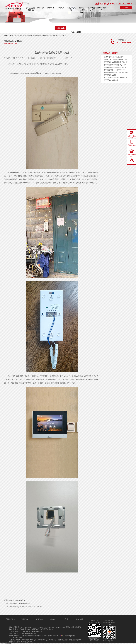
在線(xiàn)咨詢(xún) (132, 137)
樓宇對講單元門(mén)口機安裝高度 (115, 78)
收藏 (126, 8)
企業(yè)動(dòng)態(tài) (60, 29)
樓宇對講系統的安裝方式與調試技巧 (116, 72)
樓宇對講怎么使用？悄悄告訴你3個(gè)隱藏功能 (120, 62)
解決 (51, 8)
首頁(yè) (31, 9)
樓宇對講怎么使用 (110, 75)
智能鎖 (52, 619)
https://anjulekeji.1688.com (27, 633)
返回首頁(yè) (11, 619)
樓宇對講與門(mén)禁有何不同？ (20, 603)
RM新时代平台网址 (5, 643)
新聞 (81, 9)
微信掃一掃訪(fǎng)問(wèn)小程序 (109, 622)
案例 (61, 8)
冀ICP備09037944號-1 (52, 636)
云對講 (66, 619)
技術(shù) (71, 9)
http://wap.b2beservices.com (32, 631)
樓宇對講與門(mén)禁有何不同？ (115, 70)
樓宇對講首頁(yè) (21, 36)
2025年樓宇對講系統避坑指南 (114, 57)
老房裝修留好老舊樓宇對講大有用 (55, 36)
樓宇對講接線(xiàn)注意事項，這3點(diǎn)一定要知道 (26, 607)
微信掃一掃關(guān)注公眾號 (94, 621)
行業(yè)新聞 (76, 32)
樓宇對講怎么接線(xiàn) (112, 80)
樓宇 (41, 8)
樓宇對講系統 (52, 640)
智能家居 (79, 619)
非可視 (38, 619)
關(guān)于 (91, 9)
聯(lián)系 (102, 9)
